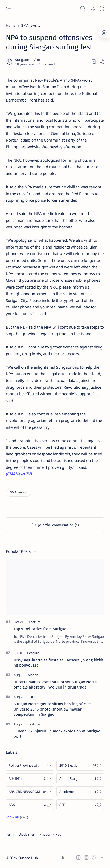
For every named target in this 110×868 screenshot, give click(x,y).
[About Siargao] (80, 779)
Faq (59, 834)
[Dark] (92, 9)
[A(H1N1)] (30, 779)
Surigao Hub (28, 858)
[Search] (82, 9)
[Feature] (35, 622)
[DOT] (33, 697)
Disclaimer (27, 834)
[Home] (11, 25)
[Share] (102, 62)
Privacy (45, 834)
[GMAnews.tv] (31, 25)
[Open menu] (8, 9)
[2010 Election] (80, 765)
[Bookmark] (102, 9)
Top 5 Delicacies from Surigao (40, 629)
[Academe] (80, 792)
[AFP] (80, 805)
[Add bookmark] (94, 62)
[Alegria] (33, 675)
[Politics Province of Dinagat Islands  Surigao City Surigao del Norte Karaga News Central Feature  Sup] (30, 765)
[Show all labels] (17, 817)
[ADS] (30, 805)
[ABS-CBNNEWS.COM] (30, 792)
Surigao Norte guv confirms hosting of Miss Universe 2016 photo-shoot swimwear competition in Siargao (52, 709)
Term (10, 834)
